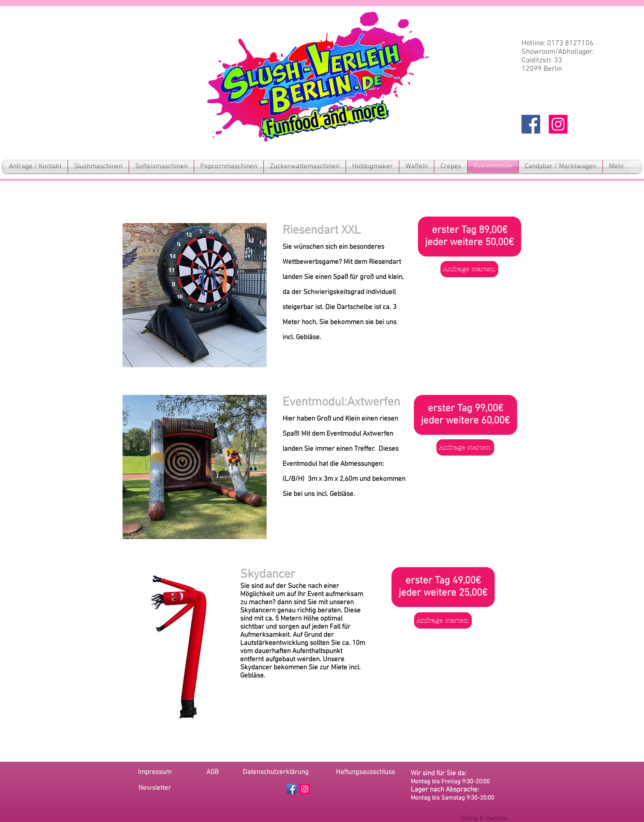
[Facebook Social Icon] (531, 124)
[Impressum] (155, 773)
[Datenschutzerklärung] (276, 773)
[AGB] (212, 773)
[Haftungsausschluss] (365, 773)
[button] (155, 789)
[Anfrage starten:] (469, 269)
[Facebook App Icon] (292, 789)
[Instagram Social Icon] (558, 124)
